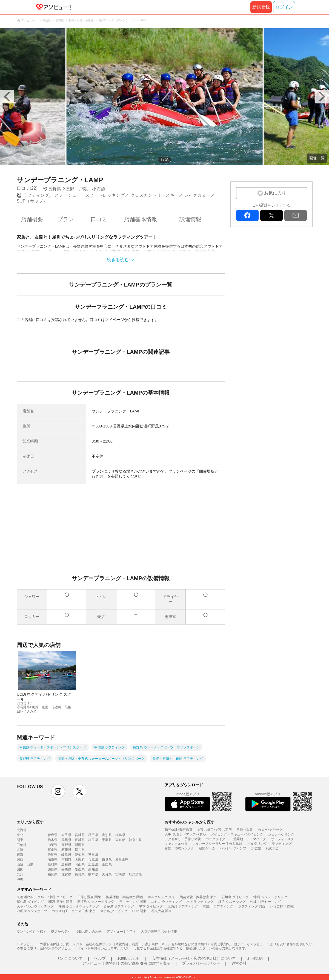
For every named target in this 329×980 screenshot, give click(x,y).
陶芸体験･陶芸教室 (179, 830)
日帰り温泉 (245, 830)
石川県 (66, 850)
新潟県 (80, 845)
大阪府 (80, 860)
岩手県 (66, 835)
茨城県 (80, 840)
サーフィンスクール (286, 839)
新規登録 (261, 7)
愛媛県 (80, 869)
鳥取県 (53, 865)
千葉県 (107, 840)
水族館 (256, 848)
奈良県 (107, 860)
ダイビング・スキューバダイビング (237, 834)
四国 (20, 869)
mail (296, 215)
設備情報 (190, 219)
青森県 (53, 835)
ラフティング (282, 844)
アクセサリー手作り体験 (183, 839)
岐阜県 (66, 855)
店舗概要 (32, 219)
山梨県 (53, 845)
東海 (20, 855)
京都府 (66, 860)
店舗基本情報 (141, 219)
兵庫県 (93, 860)
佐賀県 (66, 874)
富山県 (53, 850)
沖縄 (20, 879)
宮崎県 (120, 874)
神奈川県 (135, 840)
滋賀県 (53, 860)
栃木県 (53, 840)
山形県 (107, 835)
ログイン (284, 7)
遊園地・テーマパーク (250, 839)
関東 (20, 840)
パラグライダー (217, 839)
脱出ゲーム (207, 848)
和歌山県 (122, 860)
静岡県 (53, 855)
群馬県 (66, 840)
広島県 (93, 865)
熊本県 (93, 874)
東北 (20, 835)
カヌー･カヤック (270, 830)
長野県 (66, 845)
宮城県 (80, 835)
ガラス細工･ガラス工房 (214, 830)
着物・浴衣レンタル (179, 848)
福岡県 (53, 874)
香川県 (66, 869)
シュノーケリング (281, 834)
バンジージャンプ (233, 848)
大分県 (107, 874)
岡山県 (80, 865)
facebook (247, 215)
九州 (20, 874)
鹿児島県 (135, 874)
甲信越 (22, 845)
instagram (58, 791)
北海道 (22, 830)
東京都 (120, 840)
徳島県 (53, 869)
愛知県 (80, 855)
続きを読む (118, 260)
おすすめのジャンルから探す (190, 822)
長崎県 (80, 874)
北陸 (20, 850)
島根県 (66, 865)
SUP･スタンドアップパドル (185, 834)
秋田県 (93, 835)
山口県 (107, 865)
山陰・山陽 (25, 865)
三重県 (93, 855)
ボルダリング (257, 844)
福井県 (80, 850)
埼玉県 (93, 840)
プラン (65, 219)
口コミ (99, 219)
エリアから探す (30, 822)
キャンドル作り (176, 844)
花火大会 (272, 848)
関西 (20, 860)
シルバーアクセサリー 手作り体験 (217, 844)
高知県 (93, 869)
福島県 (120, 835)
